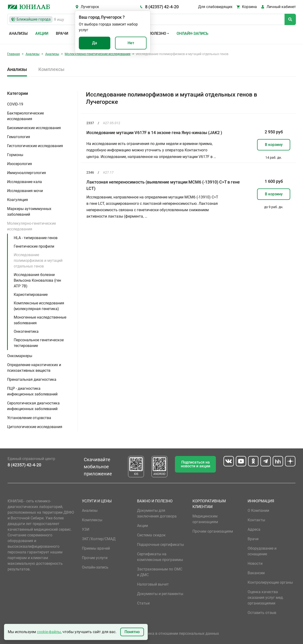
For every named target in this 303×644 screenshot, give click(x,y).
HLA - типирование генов (36, 238)
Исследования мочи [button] (25, 191)
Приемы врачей (96, 548)
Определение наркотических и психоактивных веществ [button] (34, 368)
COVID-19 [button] (15, 104)
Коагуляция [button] (18, 200)
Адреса (254, 529)
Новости (255, 563)
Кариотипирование (31, 295)
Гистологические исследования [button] (35, 146)
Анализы (18, 33)
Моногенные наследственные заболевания (40, 320)
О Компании (258, 510)
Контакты (256, 520)
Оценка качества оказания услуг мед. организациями (266, 598)
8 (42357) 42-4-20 (162, 7)
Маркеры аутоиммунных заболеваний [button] (29, 212)
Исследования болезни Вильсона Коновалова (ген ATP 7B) (37, 280)
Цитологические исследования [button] (35, 427)
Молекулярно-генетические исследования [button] (31, 226)
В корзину (274, 145)
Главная (13, 54)
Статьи (143, 603)
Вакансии (256, 573)
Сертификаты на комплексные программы (160, 557)
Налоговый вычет (153, 584)
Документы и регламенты (160, 594)
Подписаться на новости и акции (196, 464)
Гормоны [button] (15, 155)
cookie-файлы (49, 632)
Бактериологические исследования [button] (25, 116)
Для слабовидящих (215, 7)
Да (95, 43)
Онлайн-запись (192, 33)
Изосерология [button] (20, 164)
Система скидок (151, 535)
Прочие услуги (95, 558)
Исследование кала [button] (25, 182)
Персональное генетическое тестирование (39, 343)
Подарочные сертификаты (160, 545)
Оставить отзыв (262, 613)
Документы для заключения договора (157, 513)
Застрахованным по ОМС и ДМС (160, 572)
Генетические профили (34, 246)
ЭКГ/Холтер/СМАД (99, 539)
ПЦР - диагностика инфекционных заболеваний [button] (32, 391)
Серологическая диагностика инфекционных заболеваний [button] (33, 406)
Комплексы (51, 69)
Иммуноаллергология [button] (27, 173)
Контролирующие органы (270, 582)
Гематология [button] (19, 137)
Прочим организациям (213, 531)
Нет (131, 43)
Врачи (62, 33)
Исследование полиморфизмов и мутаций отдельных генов (38, 261)
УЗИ (86, 529)
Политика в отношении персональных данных (178, 633)
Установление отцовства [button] (29, 418)
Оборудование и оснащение (262, 551)
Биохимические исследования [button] (34, 128)
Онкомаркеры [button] (20, 356)
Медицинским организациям (205, 519)
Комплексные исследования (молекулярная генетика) (39, 306)
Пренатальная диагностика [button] (32, 379)
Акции (42, 33)
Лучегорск (90, 7)
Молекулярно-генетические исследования (98, 54)
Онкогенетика (26, 331)
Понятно (132, 632)
